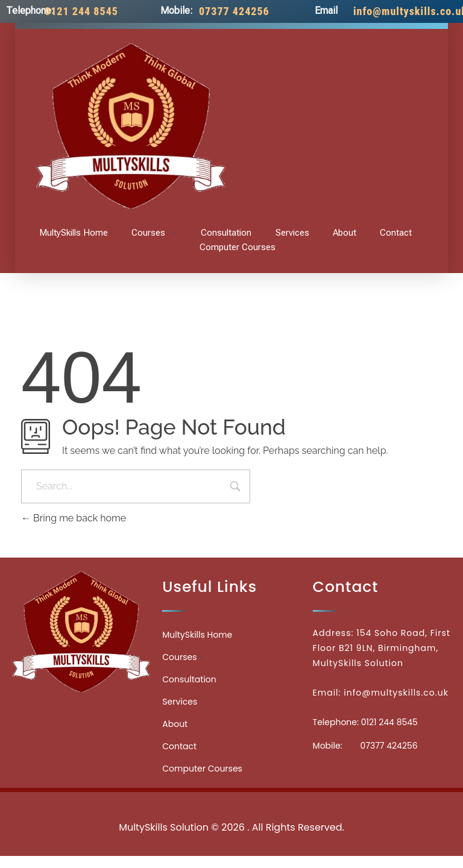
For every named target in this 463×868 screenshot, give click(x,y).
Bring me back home (74, 518)
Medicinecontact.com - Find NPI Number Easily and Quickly (231, 801)
